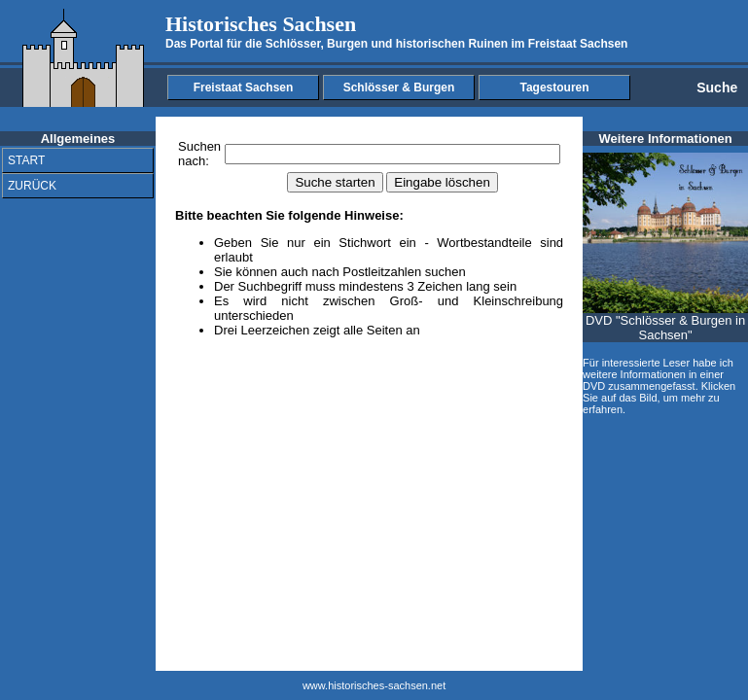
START (26, 160)
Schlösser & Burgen (399, 87)
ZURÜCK (32, 186)
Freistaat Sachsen (244, 87)
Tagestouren (554, 87)
